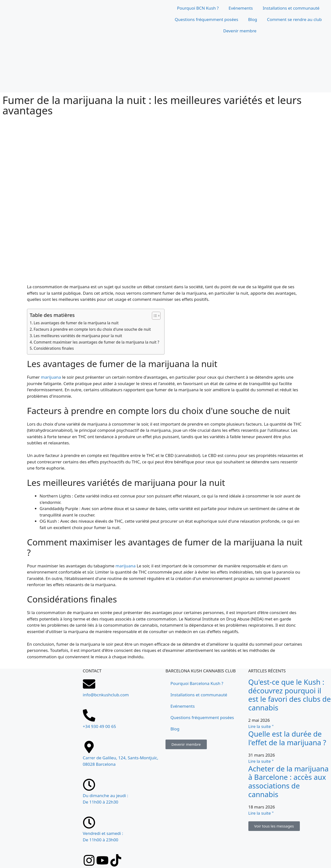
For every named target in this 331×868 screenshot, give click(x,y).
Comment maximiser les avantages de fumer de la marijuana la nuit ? (96, 342)
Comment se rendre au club (294, 19)
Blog (253, 19)
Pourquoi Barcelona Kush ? (197, 683)
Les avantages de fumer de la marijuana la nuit (76, 323)
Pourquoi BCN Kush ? (198, 8)
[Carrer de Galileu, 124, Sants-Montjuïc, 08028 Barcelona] (41, 775)
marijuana (51, 377)
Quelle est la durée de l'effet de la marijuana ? (287, 738)
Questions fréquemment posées (206, 19)
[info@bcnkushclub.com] (89, 684)
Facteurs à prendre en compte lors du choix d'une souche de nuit (92, 329)
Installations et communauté (291, 8)
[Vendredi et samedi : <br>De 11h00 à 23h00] (89, 823)
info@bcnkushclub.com (106, 695)
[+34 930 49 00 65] (89, 715)
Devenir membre (240, 31)
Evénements (241, 8)
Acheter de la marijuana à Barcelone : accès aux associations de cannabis (289, 781)
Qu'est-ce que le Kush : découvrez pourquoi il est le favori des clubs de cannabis (290, 695)
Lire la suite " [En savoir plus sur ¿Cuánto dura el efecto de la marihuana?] (261, 761)
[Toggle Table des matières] (154, 316)
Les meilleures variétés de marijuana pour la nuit (78, 336)
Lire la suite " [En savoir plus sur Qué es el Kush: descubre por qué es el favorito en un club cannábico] (261, 726)
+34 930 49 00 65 (99, 726)
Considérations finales (54, 348)
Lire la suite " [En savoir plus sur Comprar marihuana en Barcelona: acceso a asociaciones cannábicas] (261, 813)
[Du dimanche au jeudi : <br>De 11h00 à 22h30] (89, 785)
